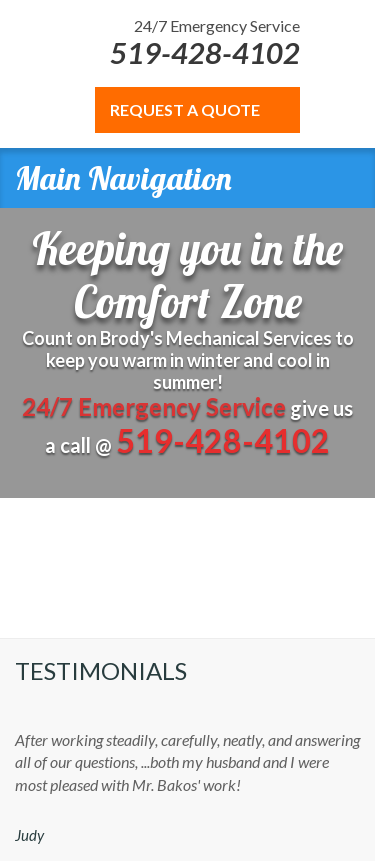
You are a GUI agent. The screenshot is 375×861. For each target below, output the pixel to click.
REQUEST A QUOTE (185, 109)
